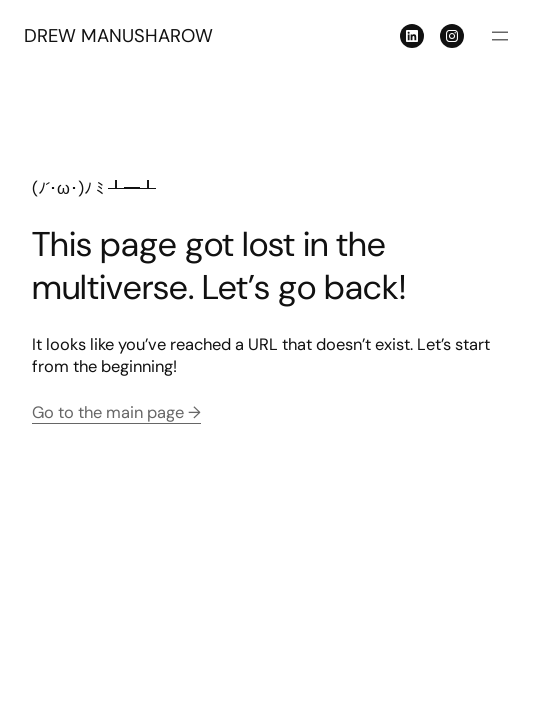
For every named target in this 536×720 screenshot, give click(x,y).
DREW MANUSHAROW (118, 36)
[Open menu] (500, 36)
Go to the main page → (116, 412)
